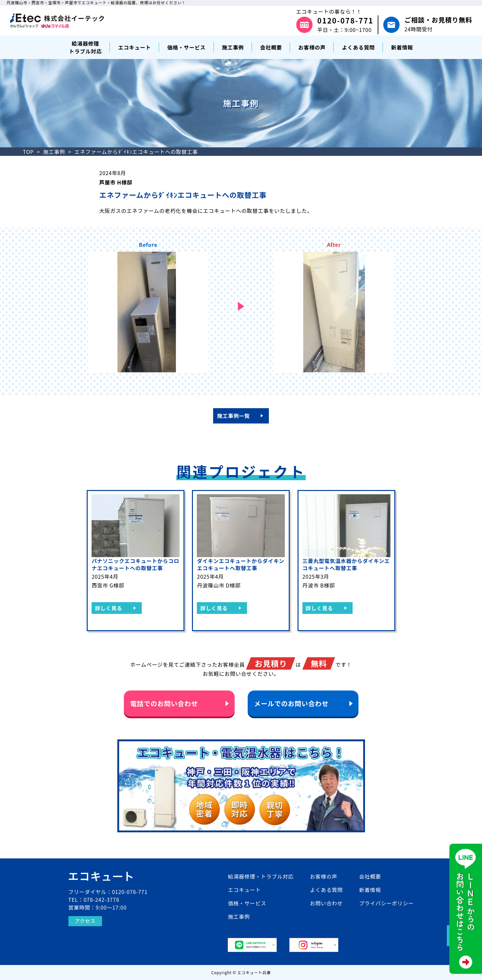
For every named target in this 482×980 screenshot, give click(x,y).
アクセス (86, 921)
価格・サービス (247, 903)
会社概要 (370, 876)
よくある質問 (326, 890)
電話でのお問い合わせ (164, 703)
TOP (28, 152)
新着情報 (370, 890)
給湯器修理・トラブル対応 (261, 876)
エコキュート (244, 890)
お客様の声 (324, 876)
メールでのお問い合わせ (292, 703)
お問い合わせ (326, 903)
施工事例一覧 (234, 416)
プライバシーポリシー (387, 903)
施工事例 (54, 152)
